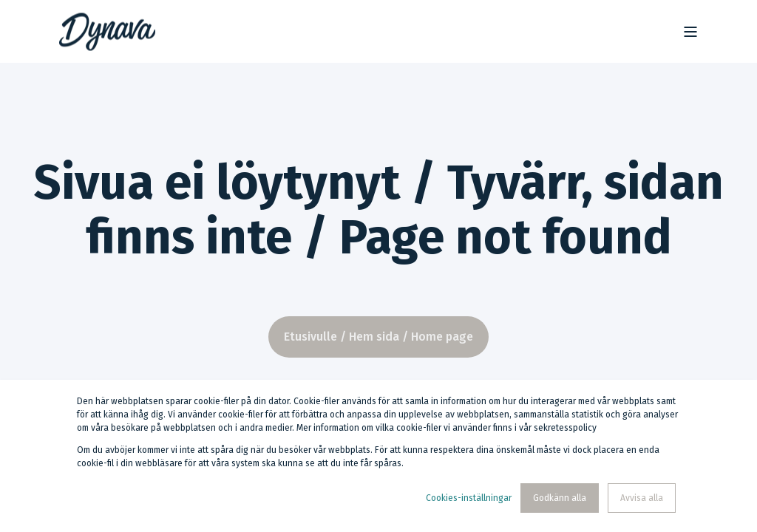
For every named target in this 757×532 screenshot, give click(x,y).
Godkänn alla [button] (560, 498)
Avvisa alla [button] (642, 498)
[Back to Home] (107, 31)
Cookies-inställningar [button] (469, 498)
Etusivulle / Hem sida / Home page (378, 337)
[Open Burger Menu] (690, 32)
